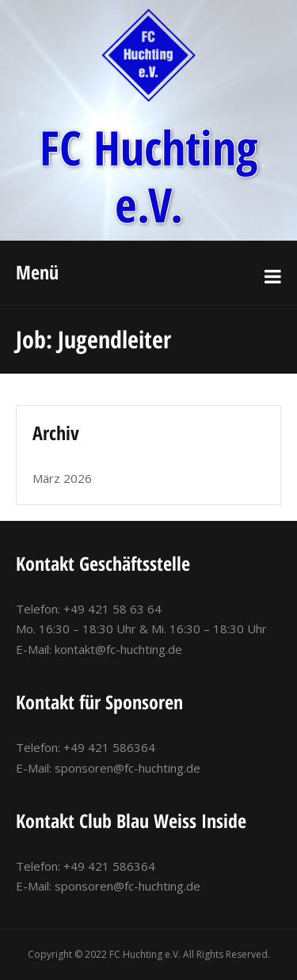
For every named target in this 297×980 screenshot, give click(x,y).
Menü (37, 272)
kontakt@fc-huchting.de (118, 649)
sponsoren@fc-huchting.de (128, 768)
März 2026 (62, 478)
